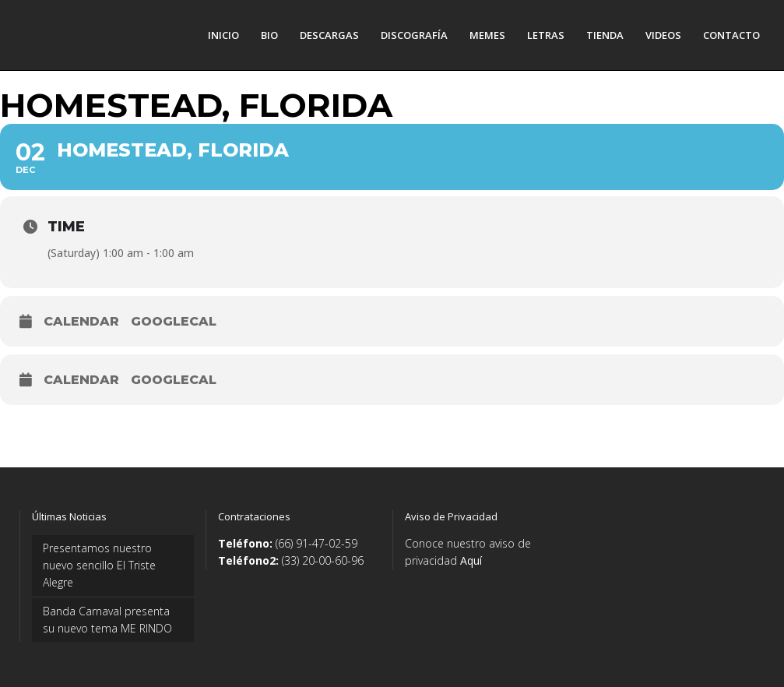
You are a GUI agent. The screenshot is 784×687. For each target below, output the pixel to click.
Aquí (471, 560)
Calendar (81, 321)
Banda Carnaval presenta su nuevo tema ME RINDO (107, 620)
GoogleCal (174, 321)
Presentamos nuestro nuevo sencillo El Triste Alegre (99, 565)
